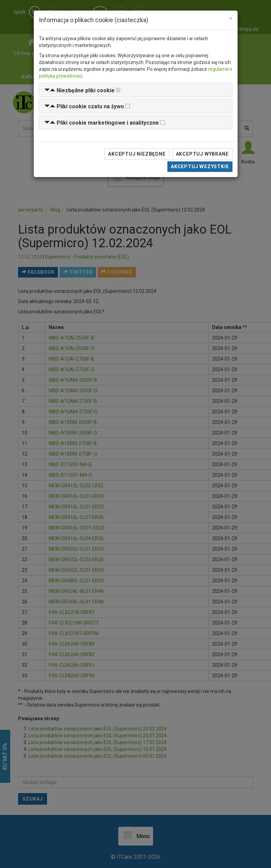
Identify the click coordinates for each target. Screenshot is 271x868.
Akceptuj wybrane (202, 154)
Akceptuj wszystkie (200, 167)
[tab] (136, 90)
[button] (79, 90)
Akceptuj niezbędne (137, 154)
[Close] (231, 19)
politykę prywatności (61, 76)
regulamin (219, 69)
